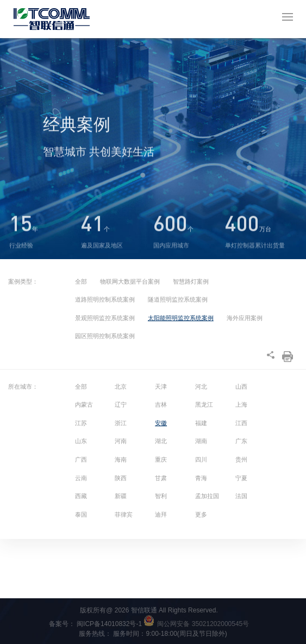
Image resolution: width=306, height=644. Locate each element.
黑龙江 (204, 404)
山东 (81, 441)
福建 (201, 423)
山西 (241, 387)
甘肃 (161, 478)
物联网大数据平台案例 (130, 281)
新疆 (121, 496)
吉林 (161, 404)
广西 (81, 459)
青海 (201, 478)
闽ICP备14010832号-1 (115, 624)
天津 (161, 387)
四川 (201, 459)
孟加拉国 (207, 496)
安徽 (161, 423)
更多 (201, 514)
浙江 (121, 423)
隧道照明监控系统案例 (178, 299)
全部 (81, 281)
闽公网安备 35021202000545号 (203, 624)
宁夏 (241, 478)
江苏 (81, 423)
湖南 (201, 441)
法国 (241, 496)
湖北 (161, 441)
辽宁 (121, 404)
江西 (241, 423)
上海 (241, 404)
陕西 (121, 478)
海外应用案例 (245, 318)
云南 (81, 478)
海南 (121, 459)
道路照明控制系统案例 (105, 299)
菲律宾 (124, 514)
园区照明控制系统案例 (105, 336)
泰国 (81, 514)
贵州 (241, 459)
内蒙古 (84, 404)
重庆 (161, 459)
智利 (161, 496)
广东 (241, 441)
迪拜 (161, 514)
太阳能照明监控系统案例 (181, 318)
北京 (121, 387)
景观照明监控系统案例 (105, 318)
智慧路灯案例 (191, 281)
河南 (121, 441)
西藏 (81, 496)
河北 (201, 387)
